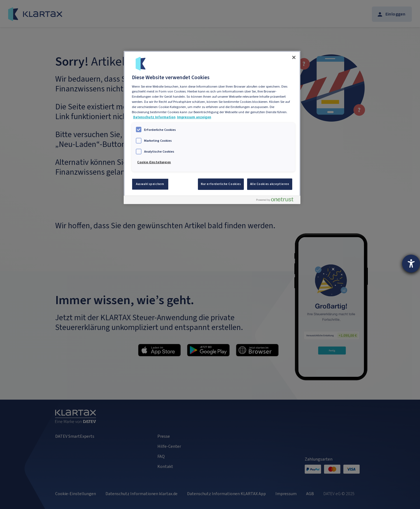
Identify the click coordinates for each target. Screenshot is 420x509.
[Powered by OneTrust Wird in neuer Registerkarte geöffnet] (277, 201)
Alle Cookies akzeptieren (270, 184)
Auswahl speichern (150, 184)
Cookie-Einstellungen (154, 162)
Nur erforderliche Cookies (221, 184)
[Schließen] (294, 57)
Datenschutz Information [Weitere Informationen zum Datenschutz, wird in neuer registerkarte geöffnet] (154, 117)
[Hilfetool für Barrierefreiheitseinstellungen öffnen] (411, 264)
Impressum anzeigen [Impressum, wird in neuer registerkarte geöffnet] (194, 117)
